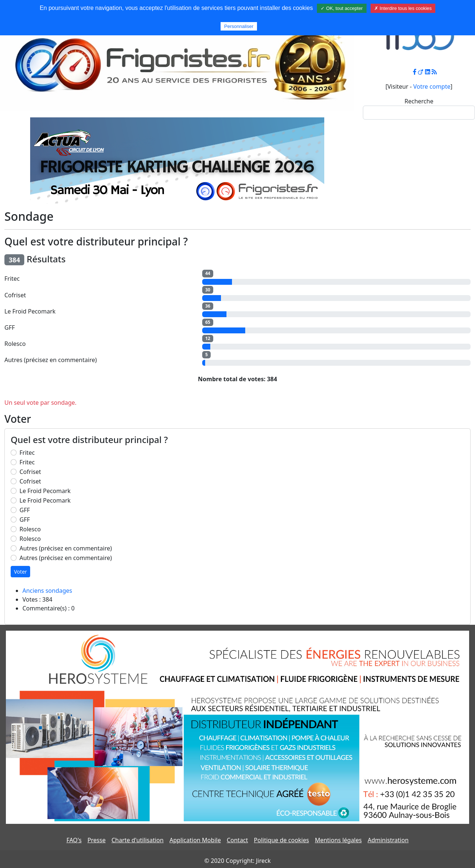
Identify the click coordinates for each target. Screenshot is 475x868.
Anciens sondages (47, 591)
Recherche (419, 101)
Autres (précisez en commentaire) (66, 548)
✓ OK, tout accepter (342, 8)
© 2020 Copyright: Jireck (238, 861)
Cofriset (30, 472)
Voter (20, 572)
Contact (238, 840)
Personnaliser (239, 26)
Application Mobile (195, 840)
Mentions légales (338, 840)
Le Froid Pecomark (45, 491)
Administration (388, 840)
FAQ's (74, 840)
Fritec (27, 453)
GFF (25, 510)
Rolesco (30, 529)
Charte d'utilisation (137, 840)
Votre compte (432, 86)
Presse (97, 840)
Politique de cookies (282, 840)
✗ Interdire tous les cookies (403, 8)
